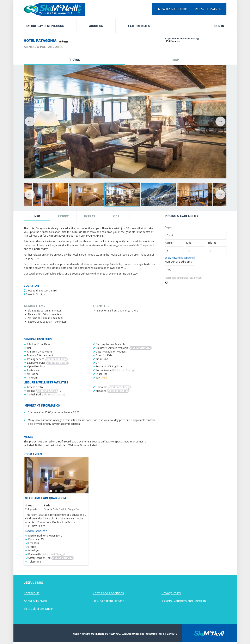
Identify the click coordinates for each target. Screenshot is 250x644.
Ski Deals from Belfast (108, 601)
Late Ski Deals (139, 26)
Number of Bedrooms (178, 262)
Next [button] (220, 121)
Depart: (169, 227)
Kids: (189, 243)
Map (176, 60)
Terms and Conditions (108, 593)
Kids (116, 216)
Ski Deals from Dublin (39, 609)
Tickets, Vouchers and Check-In (184, 601)
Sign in (219, 26)
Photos (74, 60)
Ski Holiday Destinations (45, 26)
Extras (90, 216)
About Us (96, 26)
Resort (63, 216)
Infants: (212, 243)
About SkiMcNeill (35, 601)
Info (37, 216)
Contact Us (32, 593)
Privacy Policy (171, 593)
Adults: (169, 243)
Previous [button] (30, 121)
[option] (125, 122)
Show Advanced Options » (180, 258)
